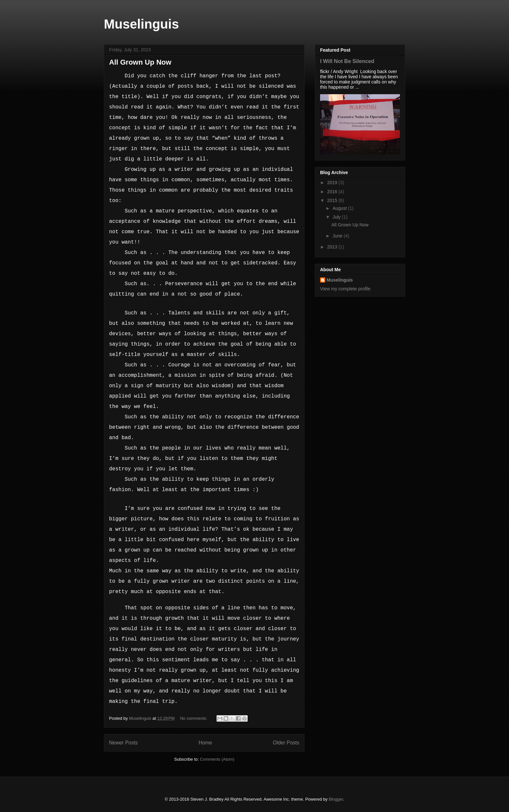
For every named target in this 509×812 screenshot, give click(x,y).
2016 (333, 192)
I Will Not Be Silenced (347, 61)
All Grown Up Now (140, 62)
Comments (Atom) (217, 759)
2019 (333, 183)
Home (205, 743)
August (340, 208)
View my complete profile (345, 289)
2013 (333, 247)
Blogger (336, 799)
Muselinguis (141, 24)
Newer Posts (123, 743)
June (338, 236)
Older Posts (286, 743)
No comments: (194, 718)
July (337, 217)
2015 (333, 200)
